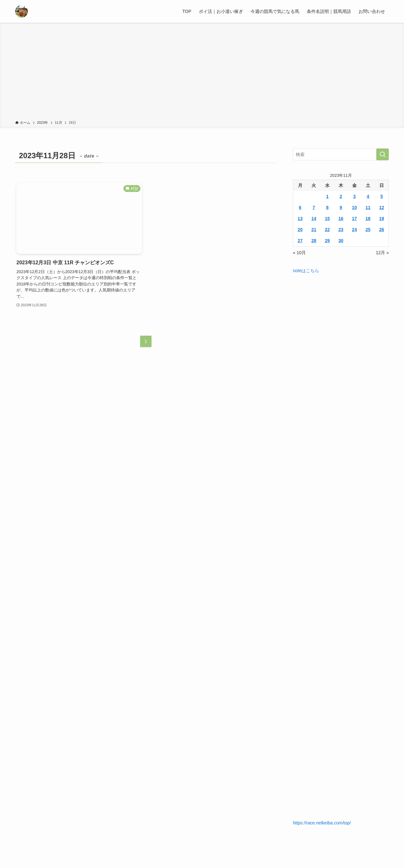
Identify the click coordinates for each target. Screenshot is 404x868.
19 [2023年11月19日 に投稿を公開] (382, 218)
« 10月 (299, 253)
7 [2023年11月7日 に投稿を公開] (314, 207)
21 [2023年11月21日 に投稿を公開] (314, 230)
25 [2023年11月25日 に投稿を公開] (368, 230)
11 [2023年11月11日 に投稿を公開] (368, 207)
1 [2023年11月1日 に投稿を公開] (327, 196)
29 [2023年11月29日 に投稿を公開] (327, 241)
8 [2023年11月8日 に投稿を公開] (327, 207)
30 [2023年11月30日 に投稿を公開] (341, 241)
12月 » (382, 253)
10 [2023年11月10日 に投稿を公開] (354, 207)
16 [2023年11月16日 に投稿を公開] (341, 218)
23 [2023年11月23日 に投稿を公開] (341, 230)
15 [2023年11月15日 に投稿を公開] (327, 218)
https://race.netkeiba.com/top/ (322, 823)
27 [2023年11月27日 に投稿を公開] (300, 241)
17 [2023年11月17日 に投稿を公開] (354, 218)
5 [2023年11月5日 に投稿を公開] (382, 196)
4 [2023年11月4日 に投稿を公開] (368, 196)
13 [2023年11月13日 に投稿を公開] (300, 218)
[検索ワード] (341, 154)
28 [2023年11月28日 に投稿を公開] (314, 241)
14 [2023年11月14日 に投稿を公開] (314, 218)
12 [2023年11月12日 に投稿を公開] (382, 207)
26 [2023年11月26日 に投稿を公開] (382, 230)
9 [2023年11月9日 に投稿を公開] (341, 207)
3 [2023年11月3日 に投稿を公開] (354, 196)
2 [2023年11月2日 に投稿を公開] (341, 196)
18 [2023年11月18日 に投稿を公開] (368, 218)
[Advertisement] (202, 73)
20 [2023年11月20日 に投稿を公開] (300, 230)
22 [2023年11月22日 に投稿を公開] (327, 230)
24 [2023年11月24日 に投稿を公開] (354, 230)
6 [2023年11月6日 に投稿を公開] (300, 207)
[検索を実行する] (383, 154)
